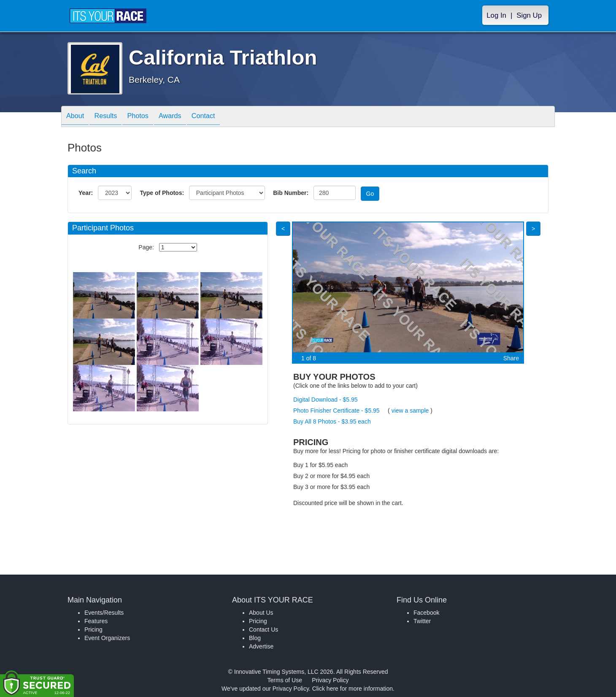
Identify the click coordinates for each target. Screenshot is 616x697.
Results (112, 117)
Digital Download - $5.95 (326, 400)
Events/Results (104, 613)
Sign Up (529, 15)
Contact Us (263, 629)
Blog (255, 638)
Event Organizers (107, 638)
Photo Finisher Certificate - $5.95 (336, 411)
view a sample (410, 411)
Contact (222, 117)
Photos (148, 117)
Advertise (261, 646)
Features (96, 621)
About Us (261, 613)
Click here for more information (353, 689)
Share (511, 358)
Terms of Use (285, 680)
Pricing (93, 629)
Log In (496, 15)
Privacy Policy (330, 680)
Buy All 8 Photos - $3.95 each (332, 421)
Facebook (426, 613)
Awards (184, 117)
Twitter (422, 621)
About (77, 117)
